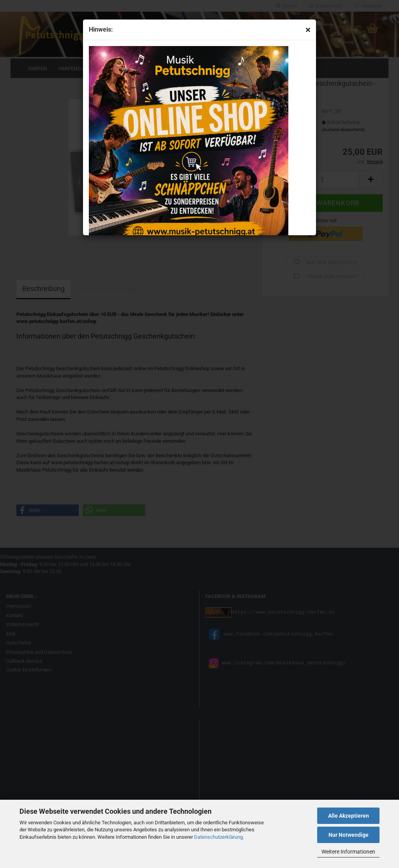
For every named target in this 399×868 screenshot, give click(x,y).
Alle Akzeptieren (349, 816)
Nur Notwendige (349, 835)
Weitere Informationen (348, 852)
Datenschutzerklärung (218, 837)
